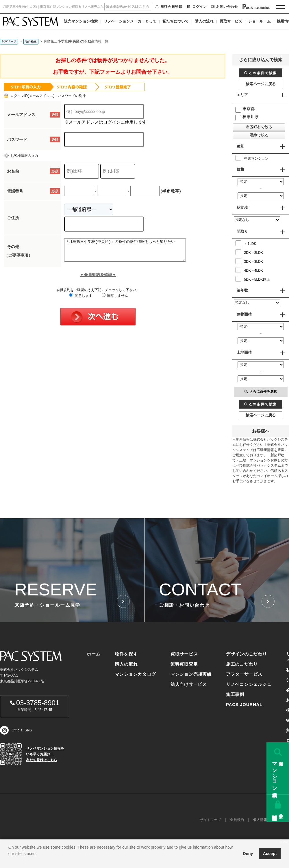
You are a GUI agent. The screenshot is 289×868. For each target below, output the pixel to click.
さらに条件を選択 (261, 392)
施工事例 (235, 694)
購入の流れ (204, 21)
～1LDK (246, 243)
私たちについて (176, 21)
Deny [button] (248, 854)
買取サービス (231, 21)
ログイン (197, 7)
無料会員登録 (169, 7)
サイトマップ (210, 820)
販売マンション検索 (81, 21)
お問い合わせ (224, 7)
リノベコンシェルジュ (249, 684)
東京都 (245, 109)
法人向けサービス (189, 684)
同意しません (115, 300)
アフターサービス (244, 674)
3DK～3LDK (249, 261)
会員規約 (237, 820)
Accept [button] (270, 854)
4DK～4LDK (249, 270)
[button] (9, 861)
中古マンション (252, 158)
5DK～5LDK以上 (253, 279)
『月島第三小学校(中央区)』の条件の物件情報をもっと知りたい (132, 252)
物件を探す (126, 654)
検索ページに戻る (261, 84)
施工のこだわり (242, 664)
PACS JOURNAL (244, 704)
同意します (81, 300)
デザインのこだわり (247, 654)
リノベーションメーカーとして (130, 21)
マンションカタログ (136, 674)
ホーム (93, 654)
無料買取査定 (184, 664)
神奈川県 (247, 117)
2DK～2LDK (249, 252)
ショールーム (260, 21)
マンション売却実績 (191, 674)
